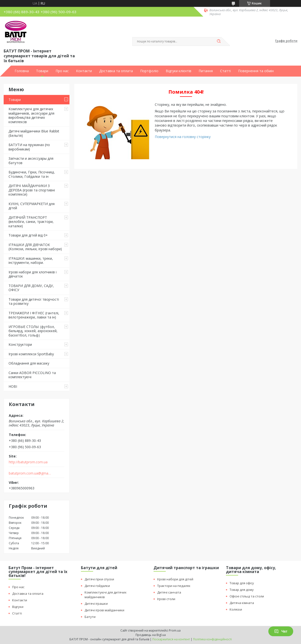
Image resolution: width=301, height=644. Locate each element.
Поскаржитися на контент (171, 639)
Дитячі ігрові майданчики (104, 610)
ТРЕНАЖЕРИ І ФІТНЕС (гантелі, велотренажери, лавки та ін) (34, 315)
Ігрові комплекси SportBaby (31, 354)
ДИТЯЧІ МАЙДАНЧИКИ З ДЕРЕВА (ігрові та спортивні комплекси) (32, 190)
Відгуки (18, 607)
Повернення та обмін (256, 71)
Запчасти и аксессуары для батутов (31, 161)
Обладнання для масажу (29, 363)
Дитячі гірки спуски (99, 579)
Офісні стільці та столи (247, 596)
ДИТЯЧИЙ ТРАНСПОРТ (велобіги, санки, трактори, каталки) (31, 222)
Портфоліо (149, 71)
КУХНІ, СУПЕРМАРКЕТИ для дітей (32, 206)
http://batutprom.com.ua (28, 462)
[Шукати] (219, 41)
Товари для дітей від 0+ (28, 235)
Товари (42, 71)
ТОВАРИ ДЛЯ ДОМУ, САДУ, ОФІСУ (31, 288)
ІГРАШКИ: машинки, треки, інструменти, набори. (31, 261)
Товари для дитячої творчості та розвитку (34, 302)
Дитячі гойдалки (97, 586)
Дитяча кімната (242, 603)
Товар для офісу (242, 583)
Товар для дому (242, 590)
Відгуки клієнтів (179, 71)
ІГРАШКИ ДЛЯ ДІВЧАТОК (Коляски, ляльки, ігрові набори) (35, 247)
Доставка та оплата (116, 71)
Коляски (236, 609)
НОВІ (13, 386)
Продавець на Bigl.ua (151, 635)
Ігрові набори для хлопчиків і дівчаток (33, 274)
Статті (225, 71)
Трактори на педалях (174, 586)
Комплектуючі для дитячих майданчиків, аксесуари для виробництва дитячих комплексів (31, 115)
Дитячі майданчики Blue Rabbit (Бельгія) (34, 133)
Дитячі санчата (169, 592)
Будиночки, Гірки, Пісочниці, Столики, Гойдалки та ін (32, 174)
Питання (206, 71)
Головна (22, 71)
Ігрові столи (166, 599)
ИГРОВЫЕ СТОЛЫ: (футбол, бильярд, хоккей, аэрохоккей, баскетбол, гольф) (33, 331)
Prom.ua (175, 630)
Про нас (62, 71)
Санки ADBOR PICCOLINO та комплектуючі (32, 375)
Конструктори (20, 344)
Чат (281, 631)
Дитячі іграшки (96, 604)
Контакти (84, 71)
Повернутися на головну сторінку (183, 137)
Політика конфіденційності (212, 639)
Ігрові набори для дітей (175, 579)
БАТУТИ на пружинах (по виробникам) (29, 147)
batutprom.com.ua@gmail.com (30, 473)
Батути (90, 617)
